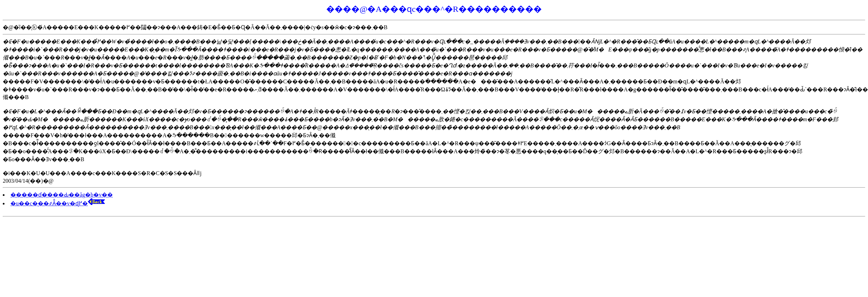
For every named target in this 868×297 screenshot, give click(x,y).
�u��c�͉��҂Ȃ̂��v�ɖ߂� (58, 203)
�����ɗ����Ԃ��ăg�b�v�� (62, 195)
